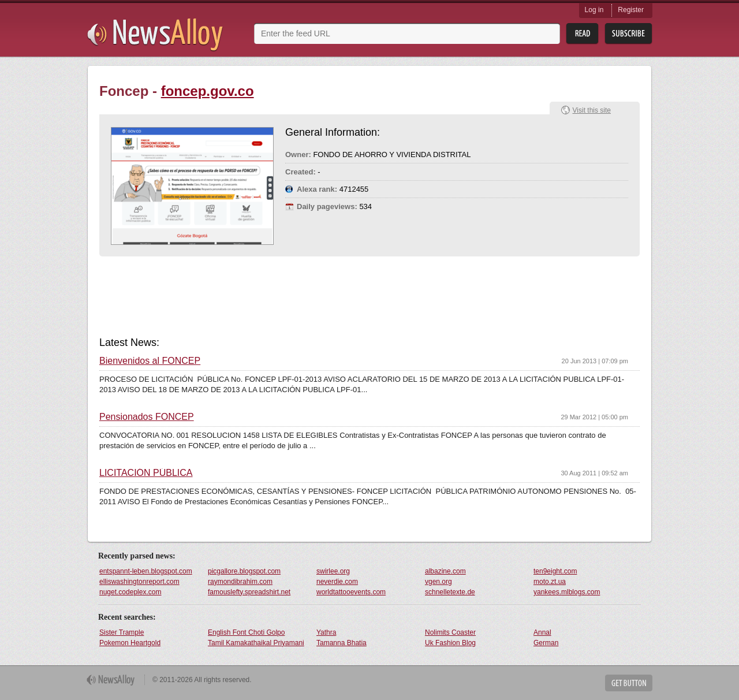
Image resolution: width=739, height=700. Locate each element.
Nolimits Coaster (450, 632)
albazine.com (445, 571)
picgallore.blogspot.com (244, 571)
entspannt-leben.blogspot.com (146, 571)
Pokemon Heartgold (130, 643)
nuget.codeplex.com (130, 592)
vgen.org (438, 582)
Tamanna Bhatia (341, 643)
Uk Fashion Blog (450, 643)
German (546, 643)
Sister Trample (122, 632)
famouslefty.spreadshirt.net (249, 592)
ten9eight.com (555, 571)
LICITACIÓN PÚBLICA (146, 473)
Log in (594, 10)
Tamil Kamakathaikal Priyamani (256, 643)
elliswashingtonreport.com (139, 582)
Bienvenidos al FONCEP (150, 361)
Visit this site (592, 110)
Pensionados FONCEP (147, 417)
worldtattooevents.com (351, 592)
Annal (542, 632)
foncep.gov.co (208, 91)
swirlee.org (333, 571)
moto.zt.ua (550, 582)
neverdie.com (337, 582)
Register (631, 10)
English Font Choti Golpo (246, 632)
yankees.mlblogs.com (567, 592)
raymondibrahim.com (240, 582)
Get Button (629, 683)
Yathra (326, 632)
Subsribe (628, 34)
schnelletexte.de (450, 592)
